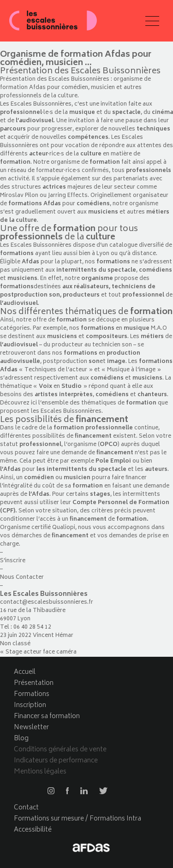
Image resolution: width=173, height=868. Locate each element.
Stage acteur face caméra (41, 652)
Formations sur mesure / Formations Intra (78, 819)
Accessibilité (33, 830)
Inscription (30, 705)
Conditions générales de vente (60, 750)
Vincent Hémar (53, 636)
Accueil (25, 672)
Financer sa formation (47, 716)
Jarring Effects (68, 196)
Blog (21, 739)
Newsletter (31, 728)
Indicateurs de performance (56, 761)
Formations (32, 694)
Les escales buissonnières (53, 21)
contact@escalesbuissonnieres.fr (47, 603)
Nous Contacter (22, 578)
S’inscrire (13, 561)
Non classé (15, 644)
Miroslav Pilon (19, 196)
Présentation (34, 683)
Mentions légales (40, 772)
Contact (26, 808)
